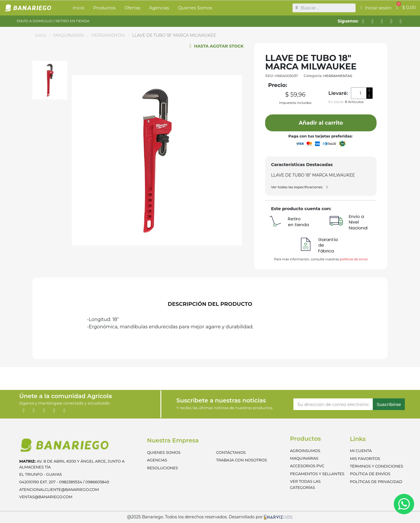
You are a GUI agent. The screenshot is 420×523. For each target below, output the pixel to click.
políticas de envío (354, 259)
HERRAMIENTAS (108, 35)
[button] (321, 123)
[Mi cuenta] (376, 8)
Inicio (41, 35)
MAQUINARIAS (69, 35)
